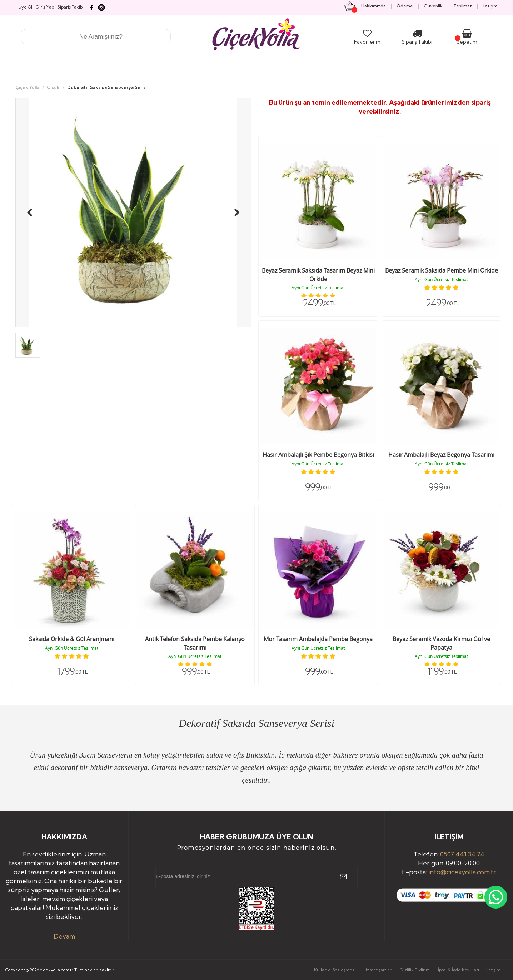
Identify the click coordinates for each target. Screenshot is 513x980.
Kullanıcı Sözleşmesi (335, 970)
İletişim (493, 970)
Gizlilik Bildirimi (415, 970)
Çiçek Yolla (27, 87)
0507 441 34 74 (462, 854)
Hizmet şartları (378, 970)
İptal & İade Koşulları (459, 970)
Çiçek (53, 87)
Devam (64, 936)
